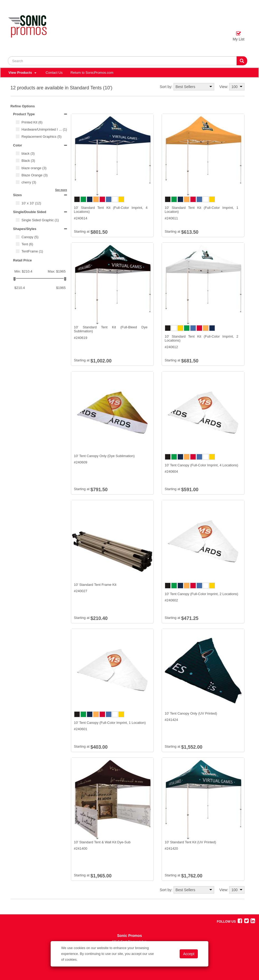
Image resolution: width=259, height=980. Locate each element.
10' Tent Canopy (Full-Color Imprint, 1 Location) (110, 723)
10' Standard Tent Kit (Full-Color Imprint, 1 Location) (201, 210)
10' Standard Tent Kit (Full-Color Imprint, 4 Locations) (111, 210)
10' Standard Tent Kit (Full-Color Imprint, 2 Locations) (201, 339)
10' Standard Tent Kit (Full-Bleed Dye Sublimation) (111, 329)
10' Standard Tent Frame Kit (95, 585)
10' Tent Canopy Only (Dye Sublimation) (104, 456)
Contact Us (54, 73)
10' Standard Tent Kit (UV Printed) (190, 842)
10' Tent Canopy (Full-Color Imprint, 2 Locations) (201, 594)
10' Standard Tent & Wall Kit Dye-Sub (102, 842)
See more (61, 190)
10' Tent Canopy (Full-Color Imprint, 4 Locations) (201, 465)
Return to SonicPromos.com (92, 73)
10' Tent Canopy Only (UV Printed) (191, 713)
